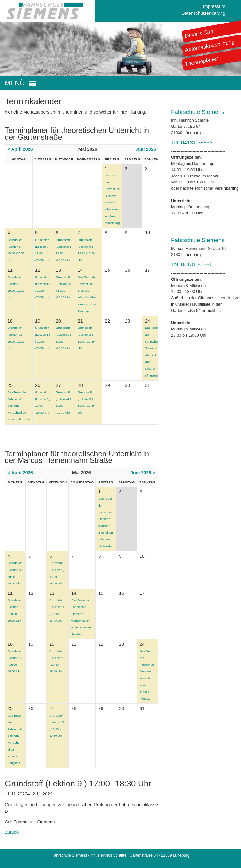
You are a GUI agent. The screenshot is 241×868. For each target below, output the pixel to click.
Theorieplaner (201, 61)
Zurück (12, 832)
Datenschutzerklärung (203, 13)
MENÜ (15, 83)
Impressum (214, 6)
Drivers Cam (200, 33)
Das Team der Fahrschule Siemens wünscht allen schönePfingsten (19, 406)
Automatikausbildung (210, 46)
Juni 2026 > (148, 149)
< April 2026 (20, 149)
